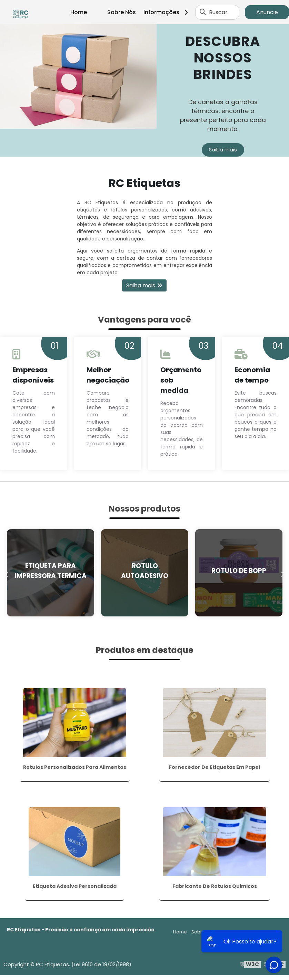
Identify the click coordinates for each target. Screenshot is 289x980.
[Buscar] (203, 12)
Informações (168, 12)
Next (282, 573)
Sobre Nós (122, 12)
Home (79, 12)
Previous (7, 573)
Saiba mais (223, 150)
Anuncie (267, 12)
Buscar (218, 12)
